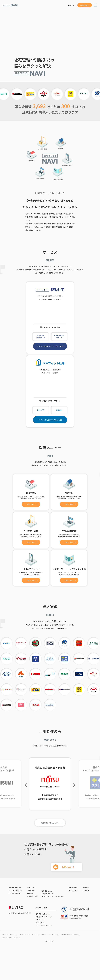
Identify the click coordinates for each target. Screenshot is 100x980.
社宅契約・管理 (32, 896)
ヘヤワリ (38, 920)
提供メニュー (32, 888)
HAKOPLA (39, 923)
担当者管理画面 (47, 891)
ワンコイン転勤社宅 (15, 890)
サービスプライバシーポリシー (28, 935)
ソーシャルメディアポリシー (11, 937)
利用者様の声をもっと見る (50, 823)
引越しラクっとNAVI (42, 925)
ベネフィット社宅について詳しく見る (50, 420)
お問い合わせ (85, 5)
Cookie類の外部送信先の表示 (69, 935)
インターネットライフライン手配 (53, 897)
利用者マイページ (48, 894)
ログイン (71, 5)
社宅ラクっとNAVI (15, 888)
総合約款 (86, 888)
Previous (27, 785)
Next (73, 785)
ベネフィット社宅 (15, 893)
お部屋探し (31, 890)
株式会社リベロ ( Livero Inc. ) (18, 913)
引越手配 (30, 893)
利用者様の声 (73, 888)
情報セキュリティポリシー (49, 935)
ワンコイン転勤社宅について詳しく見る (50, 346)
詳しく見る (31, 504)
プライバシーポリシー (9, 935)
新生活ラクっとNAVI (42, 917)
